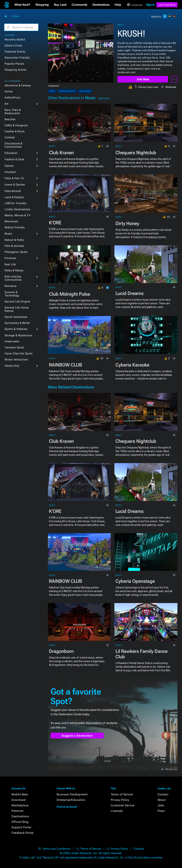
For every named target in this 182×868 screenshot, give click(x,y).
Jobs (161, 805)
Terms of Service (122, 794)
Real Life (10, 264)
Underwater (12, 341)
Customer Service (123, 805)
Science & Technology (12, 294)
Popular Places (14, 64)
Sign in (150, 5)
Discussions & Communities (14, 145)
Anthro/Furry (12, 98)
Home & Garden (15, 185)
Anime (9, 91)
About (162, 800)
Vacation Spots (14, 347)
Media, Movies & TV (17, 215)
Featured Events (15, 52)
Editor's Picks (13, 46)
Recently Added (15, 40)
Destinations (20, 816)
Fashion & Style (15, 159)
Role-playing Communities (13, 278)
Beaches (10, 119)
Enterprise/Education (71, 800)
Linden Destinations (17, 209)
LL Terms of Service (89, 849)
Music (16, 16)
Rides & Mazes (14, 270)
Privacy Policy (120, 800)
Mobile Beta (20, 794)
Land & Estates (14, 197)
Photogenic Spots (16, 252)
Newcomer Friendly (17, 58)
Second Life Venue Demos (17, 309)
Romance (11, 286)
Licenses (117, 811)
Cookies (139, 849)
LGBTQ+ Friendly (16, 203)
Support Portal (21, 827)
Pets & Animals (14, 246)
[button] (22, 5)
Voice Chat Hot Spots (18, 353)
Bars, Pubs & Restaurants (13, 112)
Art (6, 104)
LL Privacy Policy (117, 849)
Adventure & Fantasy (18, 85)
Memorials (11, 221)
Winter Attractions (16, 360)
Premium (10, 258)
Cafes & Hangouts (16, 125)
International (13, 191)
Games (9, 166)
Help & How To (14, 178)
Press (161, 811)
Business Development (72, 794)
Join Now (143, 79)
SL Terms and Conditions (54, 849)
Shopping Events (15, 70)
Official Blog (20, 822)
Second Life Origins (17, 302)
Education (11, 153)
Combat (10, 137)
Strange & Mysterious (18, 335)
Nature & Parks (14, 240)
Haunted (10, 172)
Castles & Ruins (15, 131)
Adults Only (12, 366)
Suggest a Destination (77, 736)
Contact (163, 794)
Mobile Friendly (15, 227)
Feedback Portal (23, 833)
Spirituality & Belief (17, 323)
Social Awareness (16, 317)
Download (18, 800)
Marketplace (20, 805)
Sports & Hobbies (16, 329)
